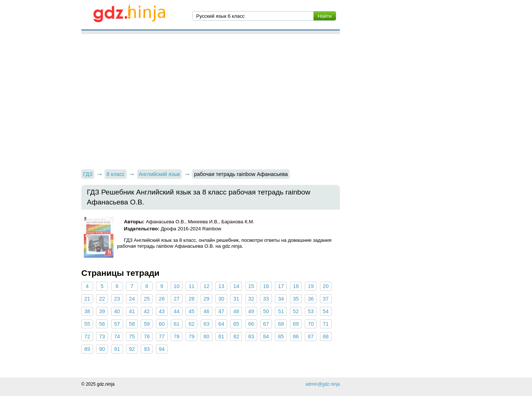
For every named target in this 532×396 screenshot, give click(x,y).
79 (191, 336)
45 (191, 311)
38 (87, 311)
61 (177, 324)
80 (207, 336)
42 (147, 311)
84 (266, 336)
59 (147, 324)
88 (325, 336)
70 (311, 324)
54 (325, 311)
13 (221, 286)
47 (221, 311)
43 (162, 311)
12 (207, 286)
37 (325, 299)
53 (311, 311)
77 (162, 336)
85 (281, 336)
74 (117, 336)
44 (177, 311)
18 (296, 286)
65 (236, 324)
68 (281, 324)
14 (236, 286)
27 (177, 299)
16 (266, 286)
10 (177, 286)
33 (266, 299)
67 (266, 324)
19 (311, 286)
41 (132, 311)
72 (87, 336)
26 (162, 299)
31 (236, 299)
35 (296, 299)
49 (251, 311)
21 (87, 299)
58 (132, 324)
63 (207, 324)
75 (132, 336)
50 (266, 311)
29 (207, 299)
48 (236, 311)
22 (102, 299)
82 (236, 336)
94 (162, 349)
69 (296, 324)
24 (132, 299)
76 (147, 336)
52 (296, 311)
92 (132, 349)
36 (311, 299)
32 (251, 299)
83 (251, 336)
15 (251, 286)
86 (296, 336)
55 (87, 324)
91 (117, 349)
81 (221, 336)
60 (162, 324)
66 (251, 324)
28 (191, 299)
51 (281, 311)
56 (102, 324)
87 (311, 336)
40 (117, 311)
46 (207, 311)
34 (281, 299)
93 (147, 349)
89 (87, 349)
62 (191, 324)
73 (102, 336)
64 (221, 324)
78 (177, 336)
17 (281, 286)
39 (102, 311)
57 (117, 324)
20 (325, 286)
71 (325, 324)
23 (117, 299)
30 (221, 299)
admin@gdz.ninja (323, 384)
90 (102, 349)
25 (147, 299)
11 (191, 286)
